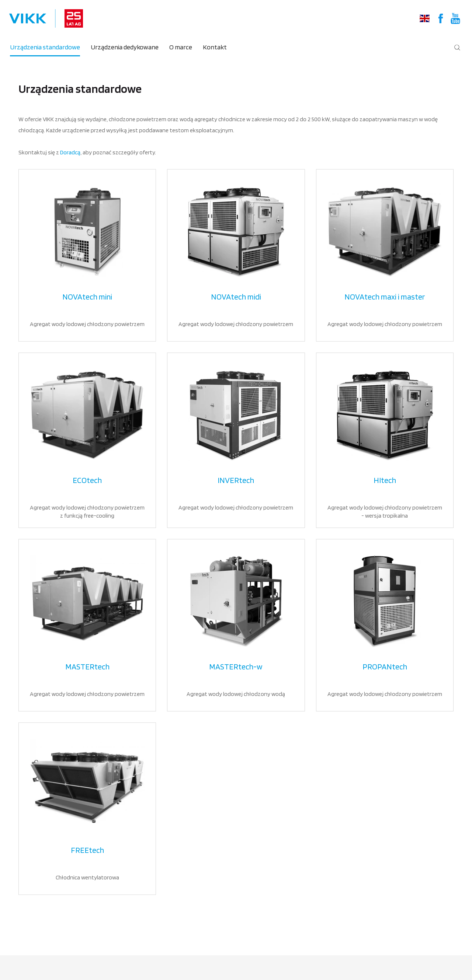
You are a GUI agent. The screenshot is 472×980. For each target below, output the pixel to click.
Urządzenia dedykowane (125, 47)
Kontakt (215, 47)
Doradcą (70, 152)
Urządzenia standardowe (45, 47)
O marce (181, 47)
